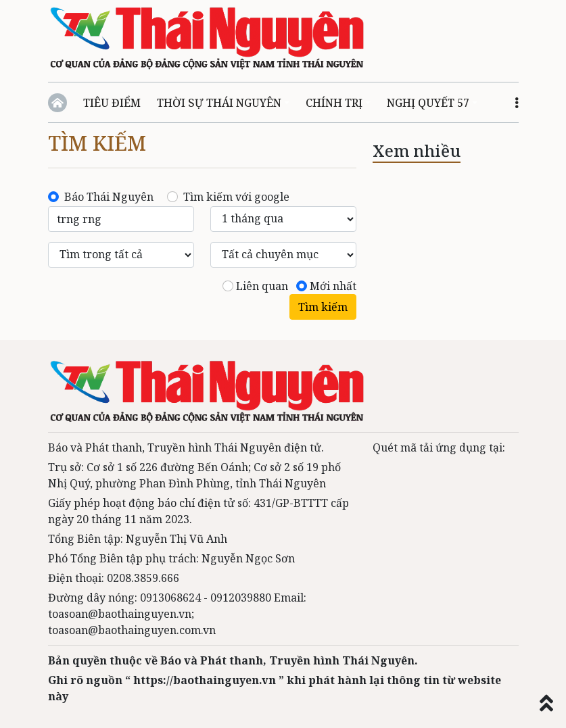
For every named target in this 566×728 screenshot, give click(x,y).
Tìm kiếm (97, 143)
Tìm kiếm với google (236, 197)
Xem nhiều (417, 150)
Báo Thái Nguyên (109, 197)
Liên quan (262, 286)
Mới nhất (333, 286)
